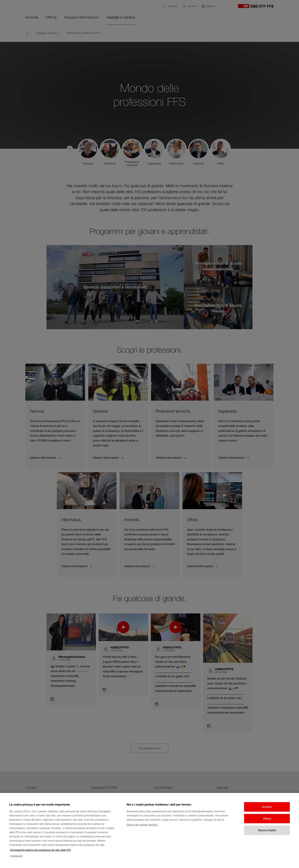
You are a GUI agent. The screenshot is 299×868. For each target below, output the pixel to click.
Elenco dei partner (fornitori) (142, 825)
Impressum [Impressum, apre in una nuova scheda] (16, 856)
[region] (149, 830)
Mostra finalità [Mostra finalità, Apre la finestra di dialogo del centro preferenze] (267, 830)
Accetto (267, 807)
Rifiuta (267, 819)
